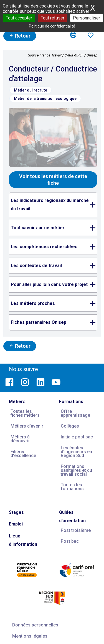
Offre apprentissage (75, 413)
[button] (73, 35)
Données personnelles (35, 625)
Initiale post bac (77, 437)
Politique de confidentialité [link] (52, 26)
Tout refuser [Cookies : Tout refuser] (53, 18)
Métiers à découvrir (20, 439)
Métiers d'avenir (27, 426)
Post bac (70, 541)
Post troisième (76, 530)
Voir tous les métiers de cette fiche (53, 180)
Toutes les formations (72, 487)
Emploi (16, 524)
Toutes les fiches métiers (25, 413)
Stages (16, 512)
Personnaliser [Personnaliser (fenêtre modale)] (87, 18)
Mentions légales (30, 636)
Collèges (70, 426)
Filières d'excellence (23, 454)
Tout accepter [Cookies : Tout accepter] (19, 18)
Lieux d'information (23, 540)
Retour (20, 36)
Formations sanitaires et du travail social (76, 470)
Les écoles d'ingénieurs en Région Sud (76, 452)
